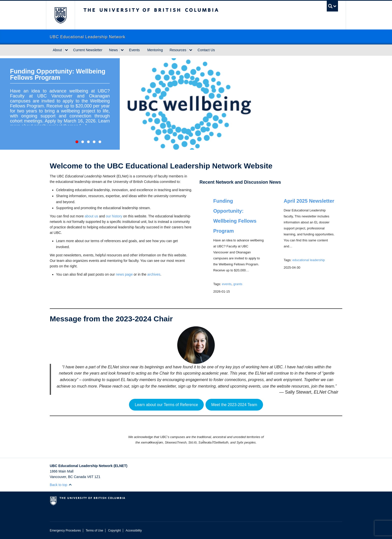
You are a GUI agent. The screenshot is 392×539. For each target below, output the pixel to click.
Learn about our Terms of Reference (166, 405)
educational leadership (308, 260)
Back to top (61, 485)
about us (91, 216)
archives (154, 274)
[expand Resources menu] (191, 50)
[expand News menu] (122, 50)
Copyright (114, 531)
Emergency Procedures (65, 531)
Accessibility (134, 531)
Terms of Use (94, 531)
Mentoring (155, 50)
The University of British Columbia (60, 15)
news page (124, 274)
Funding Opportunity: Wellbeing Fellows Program (58, 74)
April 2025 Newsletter (309, 201)
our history (114, 216)
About (57, 50)
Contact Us (206, 50)
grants (238, 284)
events (227, 284)
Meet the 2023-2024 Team (234, 405)
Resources (178, 50)
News (113, 50)
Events (134, 50)
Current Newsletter (88, 50)
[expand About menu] (66, 50)
